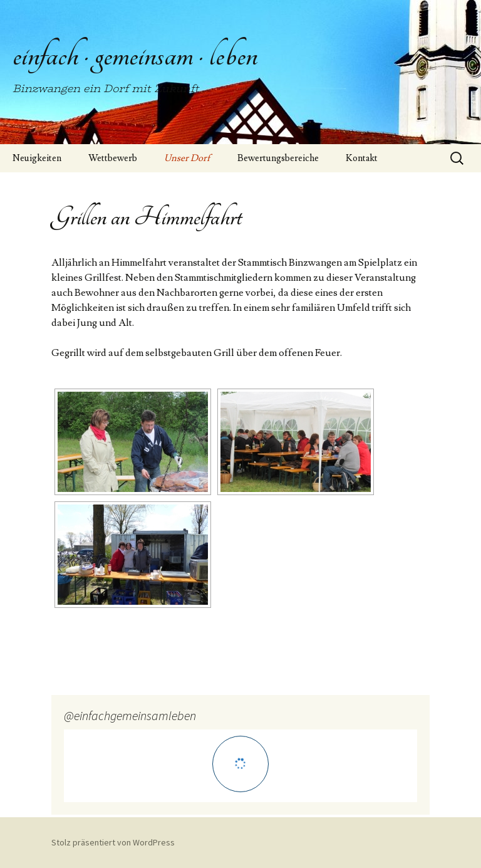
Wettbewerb (113, 158)
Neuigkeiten (37, 158)
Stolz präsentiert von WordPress (113, 842)
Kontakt (362, 158)
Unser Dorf (187, 158)
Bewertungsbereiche (278, 158)
